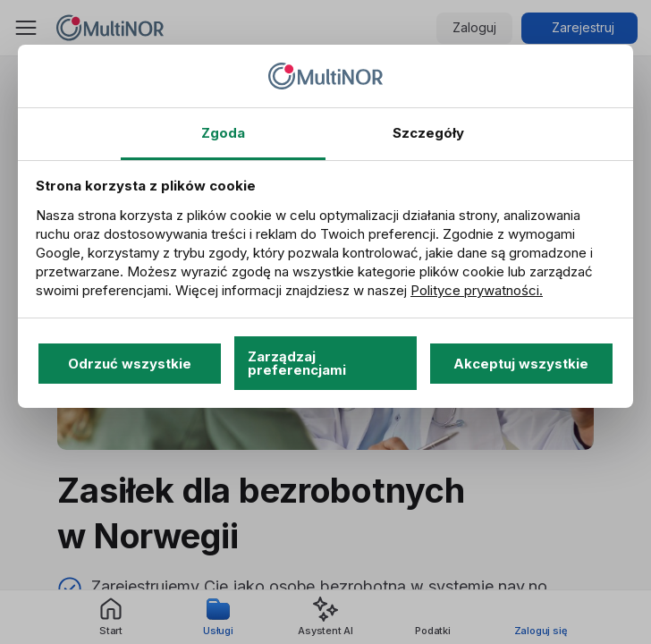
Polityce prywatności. (477, 290)
